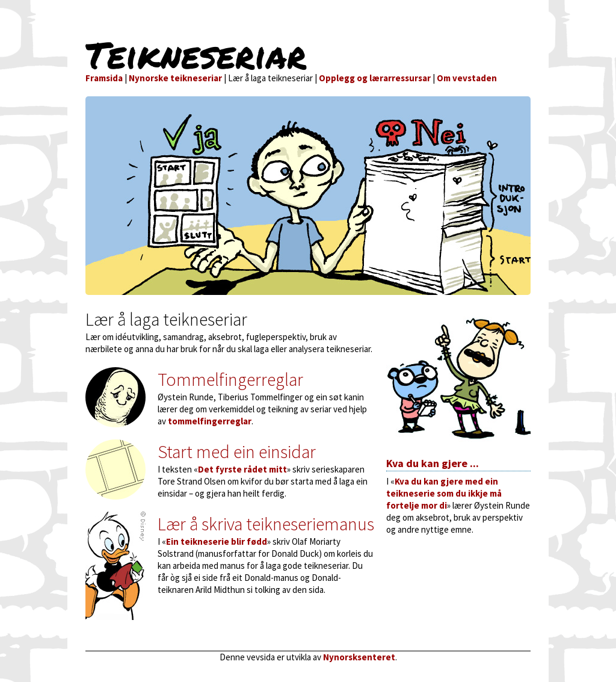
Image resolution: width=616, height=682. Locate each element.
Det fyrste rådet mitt (242, 469)
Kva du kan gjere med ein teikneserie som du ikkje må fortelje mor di (444, 493)
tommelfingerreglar (210, 421)
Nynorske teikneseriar (175, 78)
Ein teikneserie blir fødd (217, 541)
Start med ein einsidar (237, 451)
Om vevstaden (467, 78)
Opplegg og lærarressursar (375, 78)
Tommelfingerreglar (230, 379)
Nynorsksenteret (359, 657)
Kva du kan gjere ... (433, 463)
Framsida (104, 78)
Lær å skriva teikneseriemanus (266, 524)
